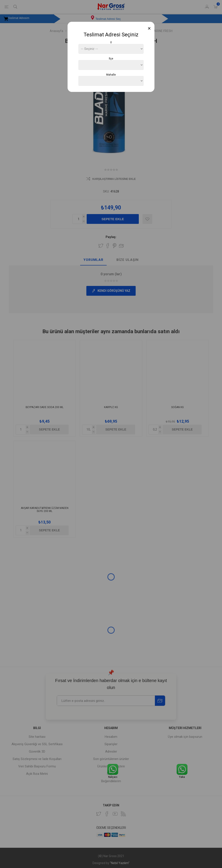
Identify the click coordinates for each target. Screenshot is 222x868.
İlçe (111, 59)
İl (111, 42)
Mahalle (111, 74)
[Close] (149, 28)
